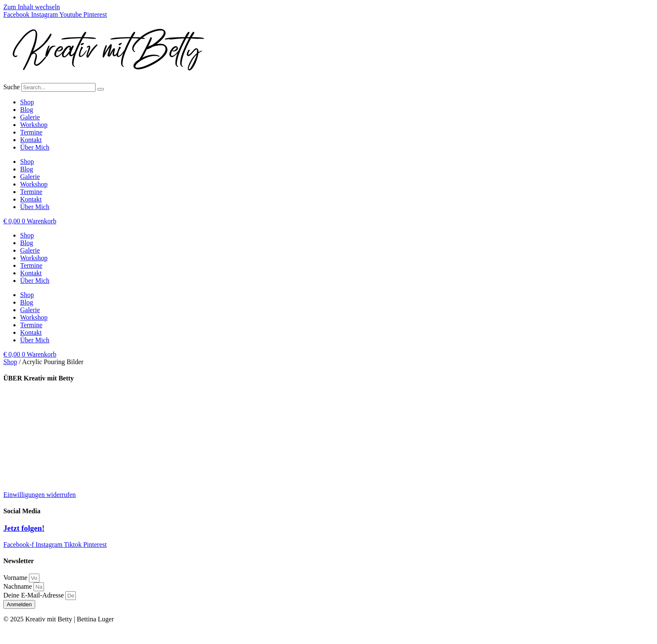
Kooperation (20, 409)
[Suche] (101, 89)
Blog (27, 110)
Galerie (30, 117)
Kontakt (31, 140)
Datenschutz (20, 452)
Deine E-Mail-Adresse (34, 595)
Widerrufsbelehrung (30, 466)
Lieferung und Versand (34, 395)
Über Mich (35, 147)
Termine (31, 132)
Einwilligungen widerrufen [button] (40, 495)
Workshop (34, 125)
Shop (27, 102)
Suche (12, 87)
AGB (10, 480)
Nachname (18, 586)
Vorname (16, 578)
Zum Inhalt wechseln (32, 7)
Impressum (18, 438)
